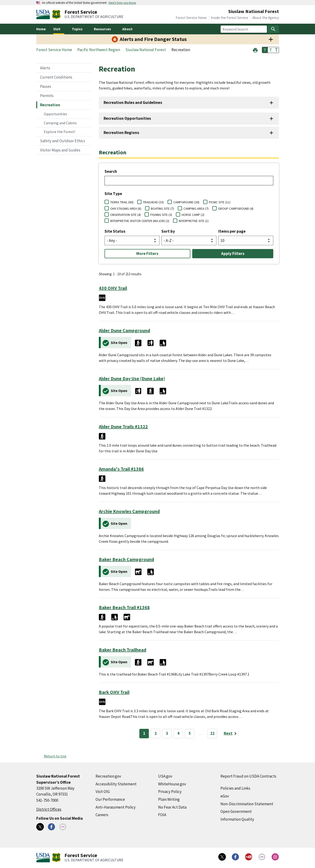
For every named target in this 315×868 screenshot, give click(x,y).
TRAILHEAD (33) (153, 202)
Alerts (45, 68)
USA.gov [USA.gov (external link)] (165, 776)
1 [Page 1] (144, 733)
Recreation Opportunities (127, 118)
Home (41, 29)
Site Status (115, 231)
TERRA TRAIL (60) (122, 202)
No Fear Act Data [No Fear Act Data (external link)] (172, 807)
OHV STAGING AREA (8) (126, 209)
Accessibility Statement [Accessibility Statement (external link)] (116, 784)
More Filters (147, 254)
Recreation (50, 105)
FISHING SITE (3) (161, 215)
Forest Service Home (191, 18)
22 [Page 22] (212, 733)
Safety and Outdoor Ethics (63, 141)
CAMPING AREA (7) (196, 209)
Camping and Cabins (60, 123)
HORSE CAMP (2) (193, 215)
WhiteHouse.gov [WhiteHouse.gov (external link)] (172, 784)
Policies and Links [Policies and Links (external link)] (235, 788)
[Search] (273, 29)
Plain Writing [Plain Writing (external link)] (169, 799)
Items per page (232, 231)
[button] (255, 50)
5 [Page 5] (190, 733)
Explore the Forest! (59, 132)
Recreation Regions (121, 133)
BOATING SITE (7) (162, 209)
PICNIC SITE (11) (220, 202)
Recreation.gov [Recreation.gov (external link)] (108, 776)
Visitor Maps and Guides (60, 150)
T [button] (265, 50)
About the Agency (266, 18)
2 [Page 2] (156, 733)
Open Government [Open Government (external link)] (236, 811)
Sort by (168, 231)
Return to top (55, 756)
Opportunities (55, 114)
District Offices (49, 809)
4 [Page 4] (178, 733)
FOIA (162, 815)
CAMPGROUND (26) (186, 202)
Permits (47, 96)
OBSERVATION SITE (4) (126, 215)
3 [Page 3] (167, 733)
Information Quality (237, 819)
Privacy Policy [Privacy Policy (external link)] (170, 792)
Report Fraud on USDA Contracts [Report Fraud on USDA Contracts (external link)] (248, 776)
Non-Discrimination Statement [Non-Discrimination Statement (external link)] (247, 804)
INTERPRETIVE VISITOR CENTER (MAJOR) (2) (140, 221)
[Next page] (231, 734)
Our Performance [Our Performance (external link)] (110, 799)
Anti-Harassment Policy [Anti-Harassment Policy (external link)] (116, 807)
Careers (102, 815)
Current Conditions (56, 77)
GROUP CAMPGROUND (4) (236, 209)
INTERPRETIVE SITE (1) (194, 221)
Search (111, 171)
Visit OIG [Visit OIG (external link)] (103, 792)
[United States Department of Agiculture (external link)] (44, 14)
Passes (46, 86)
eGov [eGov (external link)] (225, 796)
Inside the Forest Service (230, 18)
